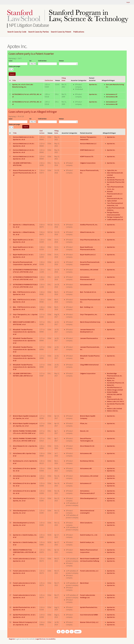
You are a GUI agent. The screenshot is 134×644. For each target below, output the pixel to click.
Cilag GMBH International (89, 365)
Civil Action (42, 61)
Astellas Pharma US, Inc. (89, 225)
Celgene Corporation (88, 163)
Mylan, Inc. (111, 380)
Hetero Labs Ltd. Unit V (115, 401)
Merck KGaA (84, 583)
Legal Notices (40, 639)
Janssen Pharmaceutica (89, 338)
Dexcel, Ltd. (84, 431)
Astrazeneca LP (112, 94)
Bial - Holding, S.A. (87, 307)
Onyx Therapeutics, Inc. (89, 314)
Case (10, 61)
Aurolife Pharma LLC (114, 387)
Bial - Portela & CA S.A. (88, 292)
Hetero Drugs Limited (115, 390)
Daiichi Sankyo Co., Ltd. (89, 535)
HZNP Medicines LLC (87, 150)
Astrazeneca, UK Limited (89, 270)
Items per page (14, 66)
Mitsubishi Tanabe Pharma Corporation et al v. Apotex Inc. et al (24, 332)
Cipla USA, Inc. (112, 170)
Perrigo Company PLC (115, 217)
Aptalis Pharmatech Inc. (89, 607)
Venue (61, 61)
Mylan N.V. (111, 385)
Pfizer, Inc (84, 423)
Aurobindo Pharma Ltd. (116, 180)
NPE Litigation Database (29, 25)
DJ (30, 61)
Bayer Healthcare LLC (88, 255)
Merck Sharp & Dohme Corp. (90, 322)
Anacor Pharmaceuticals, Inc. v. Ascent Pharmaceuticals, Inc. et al (25, 173)
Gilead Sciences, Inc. (87, 232)
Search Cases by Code (17, 32)
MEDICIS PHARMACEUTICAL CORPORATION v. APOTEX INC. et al (25, 552)
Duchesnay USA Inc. (87, 461)
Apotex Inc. (93, 84)
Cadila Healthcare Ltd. (115, 219)
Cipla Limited (112, 201)
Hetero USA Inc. (113, 411)
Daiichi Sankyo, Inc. (87, 542)
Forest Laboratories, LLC (89, 571)
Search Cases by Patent (61, 32)
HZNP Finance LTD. (87, 156)
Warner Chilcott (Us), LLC (89, 622)
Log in (128, 2)
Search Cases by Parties (39, 32)
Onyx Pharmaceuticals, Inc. (90, 240)
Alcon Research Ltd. (87, 446)
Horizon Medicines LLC (88, 143)
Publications (79, 32)
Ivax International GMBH (89, 615)
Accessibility (51, 639)
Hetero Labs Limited (114, 408)
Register (12, 639)
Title (14, 80)
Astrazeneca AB (112, 97)
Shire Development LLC (89, 498)
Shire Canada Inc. (86, 523)
